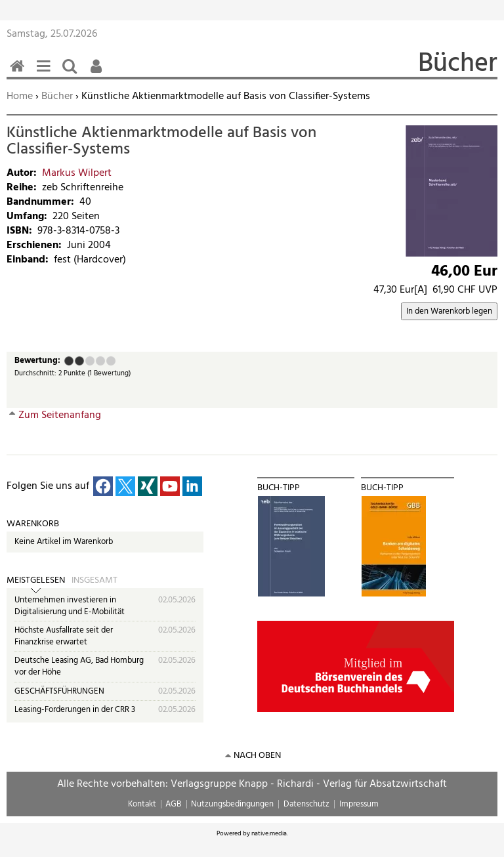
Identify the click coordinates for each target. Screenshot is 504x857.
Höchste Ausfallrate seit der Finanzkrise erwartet (64, 636)
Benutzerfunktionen (98, 73)
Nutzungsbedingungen (232, 804)
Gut (100, 361)
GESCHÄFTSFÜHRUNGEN (59, 691)
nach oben (257, 756)
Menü (46, 73)
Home (20, 96)
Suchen (72, 73)
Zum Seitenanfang (60, 415)
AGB (173, 804)
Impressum (359, 804)
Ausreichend (79, 361)
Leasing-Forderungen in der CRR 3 (75, 710)
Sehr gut (111, 361)
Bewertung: (37, 361)
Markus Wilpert (77, 173)
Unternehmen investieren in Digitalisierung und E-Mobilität (70, 606)
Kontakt (142, 804)
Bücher (57, 96)
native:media (269, 833)
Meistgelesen (36, 581)
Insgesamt (94, 581)
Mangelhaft (69, 361)
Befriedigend (90, 361)
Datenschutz (306, 804)
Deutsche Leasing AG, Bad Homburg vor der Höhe (79, 666)
